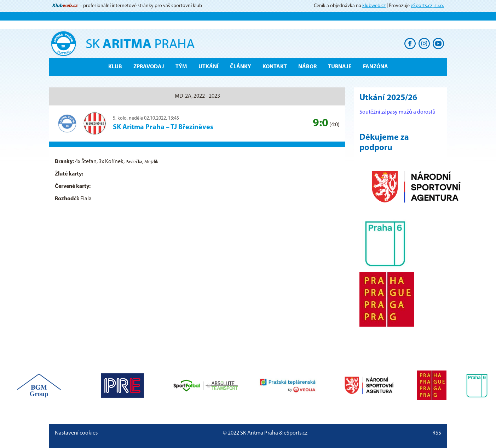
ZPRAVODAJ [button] (149, 67)
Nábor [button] (307, 67)
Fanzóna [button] (376, 67)
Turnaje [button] (340, 67)
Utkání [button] (209, 67)
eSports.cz (296, 433)
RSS (437, 433)
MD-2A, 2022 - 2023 (197, 96)
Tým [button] (181, 67)
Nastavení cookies (76, 433)
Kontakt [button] (275, 67)
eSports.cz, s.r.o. (427, 6)
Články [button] (241, 67)
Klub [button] (115, 67)
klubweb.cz (374, 6)
